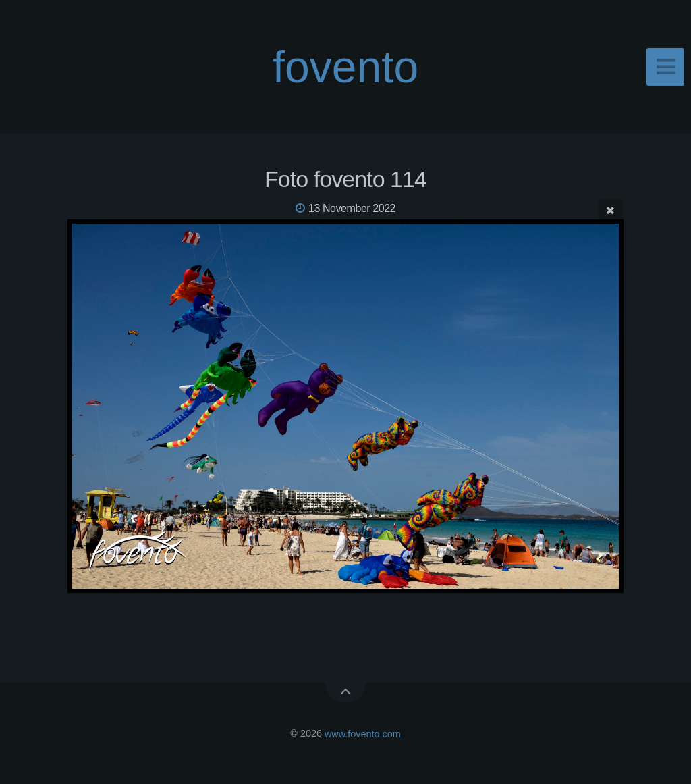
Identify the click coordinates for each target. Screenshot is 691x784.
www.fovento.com (363, 733)
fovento (346, 67)
